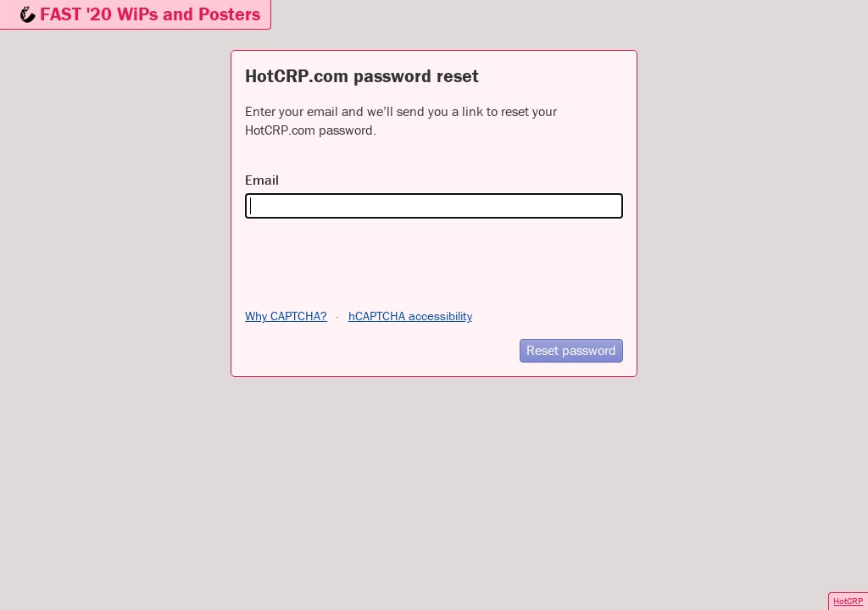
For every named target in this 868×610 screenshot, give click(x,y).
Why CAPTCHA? (286, 316)
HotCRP (848, 601)
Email (262, 180)
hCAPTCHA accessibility (410, 316)
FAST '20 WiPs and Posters (150, 14)
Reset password (571, 350)
